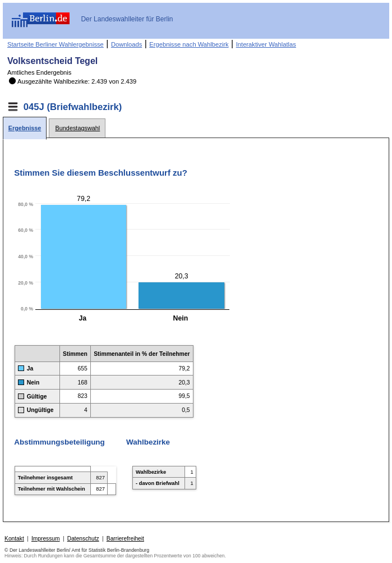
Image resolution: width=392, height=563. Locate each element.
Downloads (126, 44)
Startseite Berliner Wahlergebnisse (56, 44)
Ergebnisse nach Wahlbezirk (189, 44)
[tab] (25, 128)
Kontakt (14, 539)
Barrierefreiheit (125, 539)
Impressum (46, 539)
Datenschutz (83, 539)
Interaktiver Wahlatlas (266, 44)
